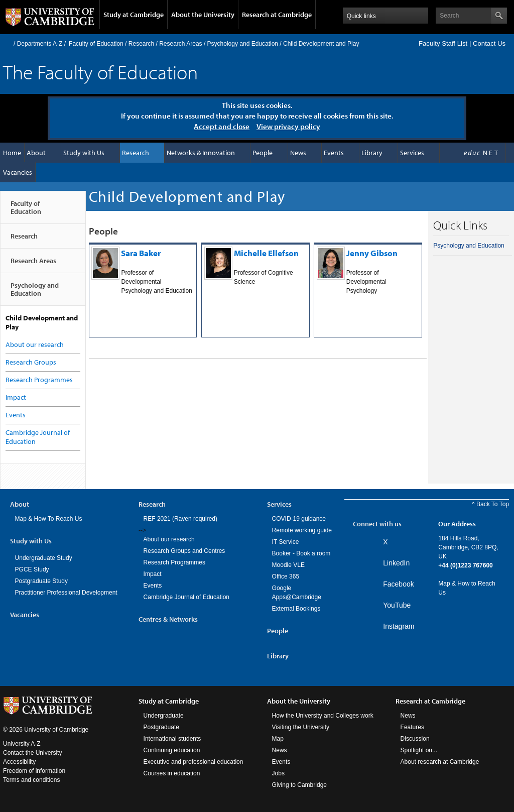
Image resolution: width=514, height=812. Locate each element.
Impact (16, 397)
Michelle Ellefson (266, 253)
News (298, 153)
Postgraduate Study (41, 581)
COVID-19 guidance (299, 519)
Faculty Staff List (443, 43)
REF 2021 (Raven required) (180, 519)
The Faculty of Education (100, 72)
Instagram (399, 626)
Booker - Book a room (301, 553)
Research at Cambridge (277, 15)
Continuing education (172, 750)
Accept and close (222, 126)
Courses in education (172, 773)
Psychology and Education (243, 44)
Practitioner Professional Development (66, 593)
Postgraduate (161, 727)
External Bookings (296, 609)
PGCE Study (32, 569)
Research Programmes (39, 380)
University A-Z (22, 744)
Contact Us (489, 43)
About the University (203, 15)
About (36, 153)
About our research (35, 344)
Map (278, 739)
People (263, 153)
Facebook (398, 584)
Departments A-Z (40, 44)
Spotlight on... (419, 750)
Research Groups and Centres (184, 551)
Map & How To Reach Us (49, 519)
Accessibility (19, 762)
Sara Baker (141, 253)
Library (372, 153)
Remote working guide (302, 530)
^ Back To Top (490, 504)
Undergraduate (164, 716)
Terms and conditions (31, 780)
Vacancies (18, 172)
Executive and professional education (194, 762)
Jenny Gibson (372, 253)
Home (7, 43)
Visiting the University (301, 727)
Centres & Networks (168, 619)
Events (334, 153)
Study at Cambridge (134, 15)
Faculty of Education (96, 44)
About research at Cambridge (440, 762)
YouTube (397, 605)
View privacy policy (288, 126)
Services (412, 153)
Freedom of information (34, 771)
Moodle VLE (288, 565)
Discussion (415, 739)
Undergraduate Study (44, 558)
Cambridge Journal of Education (186, 597)
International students (172, 739)
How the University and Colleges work (323, 716)
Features (412, 727)
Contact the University (32, 753)
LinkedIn (396, 563)
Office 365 (286, 576)
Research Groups (31, 362)
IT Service (286, 542)
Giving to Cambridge (299, 785)
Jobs (278, 773)
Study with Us (84, 153)
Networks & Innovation (201, 153)
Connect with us (377, 524)
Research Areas (180, 44)
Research (141, 44)
